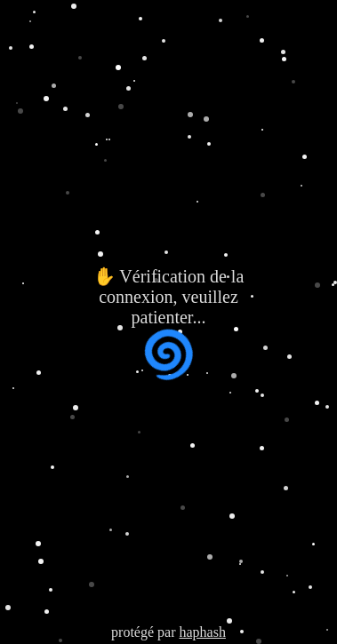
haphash (202, 632)
